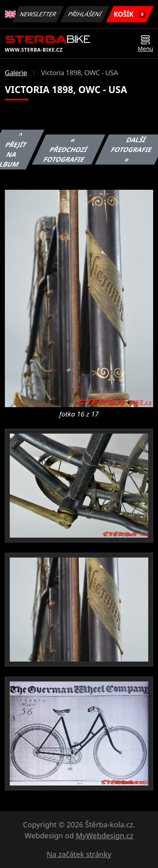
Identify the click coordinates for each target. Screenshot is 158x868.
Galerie (16, 73)
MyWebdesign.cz (104, 835)
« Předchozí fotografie (65, 150)
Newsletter (38, 14)
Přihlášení (85, 14)
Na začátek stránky (79, 854)
